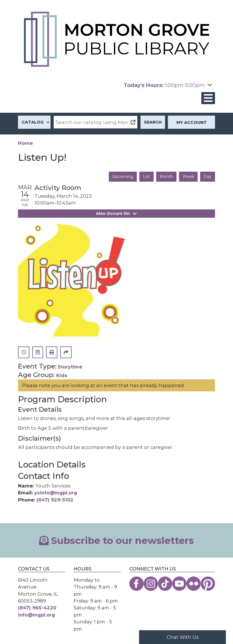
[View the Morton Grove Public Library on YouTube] (179, 584)
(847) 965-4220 (37, 608)
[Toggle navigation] (208, 98)
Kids (62, 375)
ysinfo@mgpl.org (56, 493)
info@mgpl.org (37, 615)
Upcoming (122, 177)
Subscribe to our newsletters (117, 540)
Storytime (70, 367)
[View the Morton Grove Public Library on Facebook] (136, 584)
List (146, 177)
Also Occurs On (116, 213)
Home (25, 143)
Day (208, 177)
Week (188, 177)
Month (166, 177)
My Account (192, 122)
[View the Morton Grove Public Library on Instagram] (151, 584)
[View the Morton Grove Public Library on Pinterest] (208, 584)
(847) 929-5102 (55, 500)
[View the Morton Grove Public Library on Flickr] (194, 584)
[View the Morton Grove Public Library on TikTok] (165, 584)
